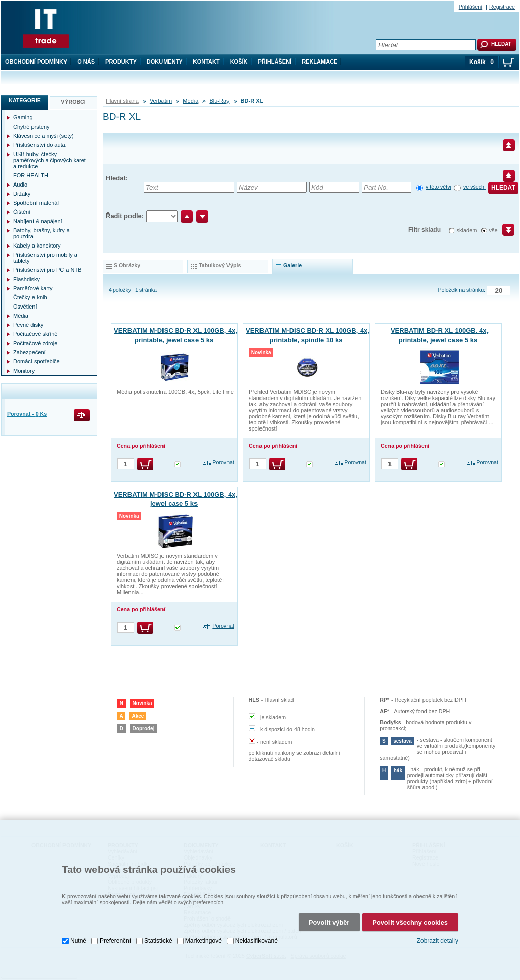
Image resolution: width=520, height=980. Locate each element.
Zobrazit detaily (437, 939)
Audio (20, 185)
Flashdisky (26, 279)
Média (190, 101)
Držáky (22, 194)
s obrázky (127, 265)
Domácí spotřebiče (37, 361)
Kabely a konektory (37, 246)
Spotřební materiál (36, 203)
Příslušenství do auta (39, 145)
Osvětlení (25, 307)
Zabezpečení (29, 352)
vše (493, 230)
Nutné (78, 939)
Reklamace (319, 62)
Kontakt (206, 62)
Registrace (502, 7)
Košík (239, 62)
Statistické (158, 939)
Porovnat (223, 462)
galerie (292, 265)
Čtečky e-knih (30, 297)
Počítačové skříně (35, 334)
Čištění (22, 212)
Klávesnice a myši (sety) (43, 136)
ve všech (475, 187)
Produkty (121, 62)
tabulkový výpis (220, 265)
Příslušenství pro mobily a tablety (45, 258)
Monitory (24, 371)
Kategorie (25, 100)
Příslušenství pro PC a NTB (47, 270)
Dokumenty (165, 62)
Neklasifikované (256, 939)
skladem (467, 230)
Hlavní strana (122, 101)
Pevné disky (28, 325)
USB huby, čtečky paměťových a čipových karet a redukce (50, 160)
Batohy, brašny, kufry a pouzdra (41, 233)
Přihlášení (275, 62)
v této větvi (438, 187)
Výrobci (73, 102)
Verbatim (161, 101)
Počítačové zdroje (35, 343)
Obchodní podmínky (36, 62)
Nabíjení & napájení (38, 221)
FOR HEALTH (31, 175)
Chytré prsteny (31, 127)
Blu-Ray (219, 101)
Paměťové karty (33, 288)
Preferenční (115, 939)
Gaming (23, 117)
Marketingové (204, 939)
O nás (86, 62)
